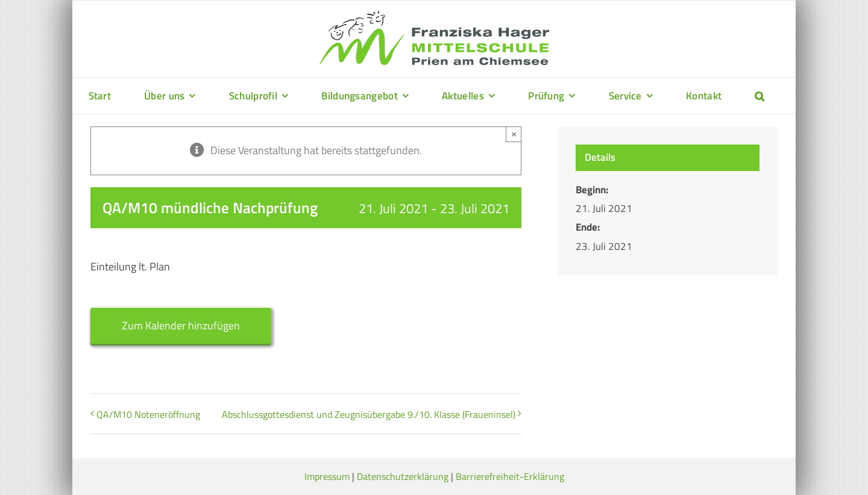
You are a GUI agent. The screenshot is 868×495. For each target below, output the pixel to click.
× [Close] (514, 134)
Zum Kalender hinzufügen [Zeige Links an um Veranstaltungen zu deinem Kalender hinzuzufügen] (181, 325)
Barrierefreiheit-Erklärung (510, 476)
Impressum (327, 476)
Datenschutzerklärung (403, 476)
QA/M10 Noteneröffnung (148, 414)
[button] (759, 96)
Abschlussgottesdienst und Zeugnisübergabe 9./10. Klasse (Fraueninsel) (369, 414)
